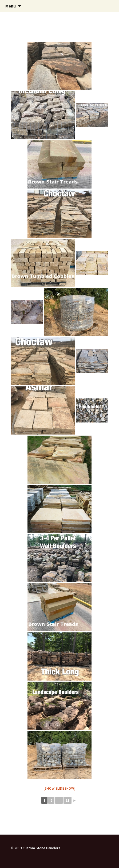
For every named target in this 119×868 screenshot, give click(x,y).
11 (68, 800)
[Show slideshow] (60, 788)
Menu (11, 6)
